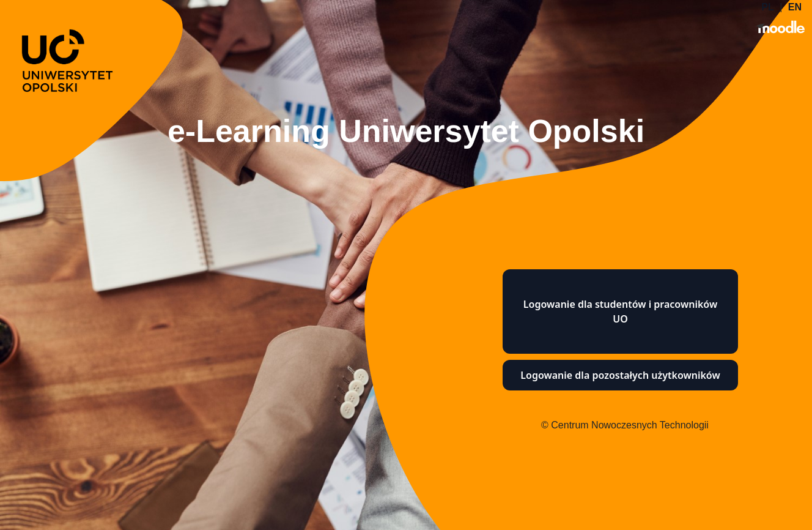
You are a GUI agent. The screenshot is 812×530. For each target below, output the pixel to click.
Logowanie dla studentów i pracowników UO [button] (620, 312)
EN (795, 7)
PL (767, 7)
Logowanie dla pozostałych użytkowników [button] (620, 375)
